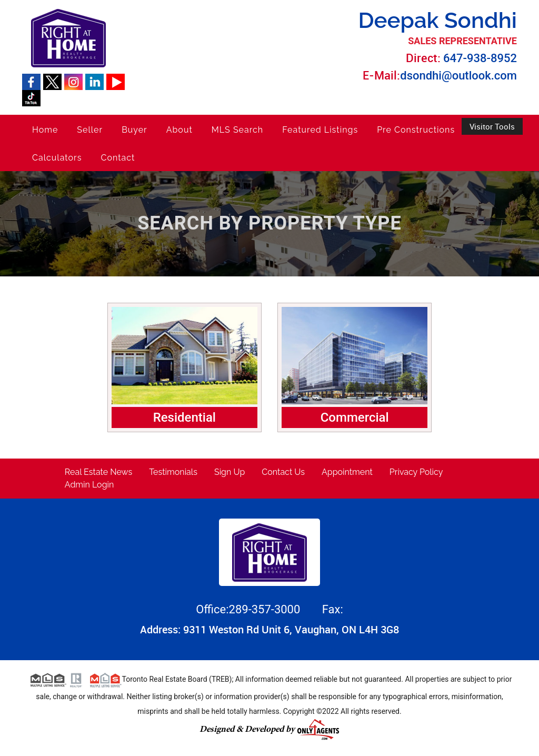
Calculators (57, 158)
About (179, 130)
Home (45, 130)
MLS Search (237, 130)
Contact (118, 158)
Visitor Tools (492, 126)
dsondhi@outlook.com (458, 76)
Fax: (333, 609)
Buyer (134, 130)
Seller (90, 130)
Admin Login (89, 485)
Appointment (347, 472)
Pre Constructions (416, 130)
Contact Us (283, 472)
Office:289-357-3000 (249, 609)
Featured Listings (320, 130)
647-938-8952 (480, 58)
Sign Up (229, 472)
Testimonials (173, 472)
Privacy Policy (416, 472)
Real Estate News (98, 472)
